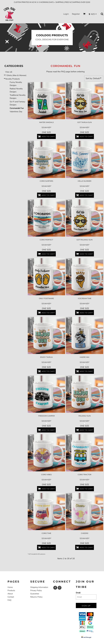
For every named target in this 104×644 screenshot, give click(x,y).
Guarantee (35, 594)
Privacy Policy (36, 590)
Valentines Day (16, 112)
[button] (84, 14)
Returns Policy (36, 597)
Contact (11, 597)
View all (9, 72)
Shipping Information (39, 587)
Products (11, 590)
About (10, 594)
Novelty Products (13, 79)
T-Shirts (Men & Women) (16, 75)
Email (78, 593)
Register (76, 14)
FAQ (9, 600)
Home (10, 587)
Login (66, 14)
